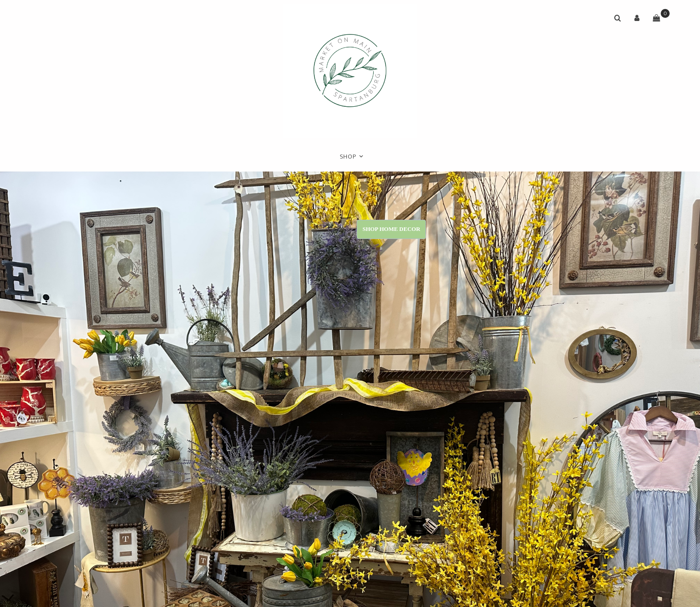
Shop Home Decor (391, 229)
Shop (348, 157)
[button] (637, 18)
